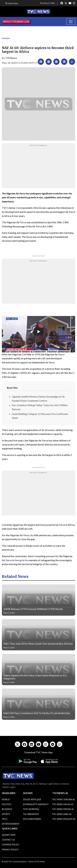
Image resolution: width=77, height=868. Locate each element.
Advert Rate (13, 3)
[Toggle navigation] (71, 22)
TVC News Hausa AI (63, 804)
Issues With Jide (32, 799)
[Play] (38, 332)
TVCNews (11, 58)
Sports (6, 814)
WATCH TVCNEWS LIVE (16, 22)
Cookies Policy (11, 845)
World (6, 799)
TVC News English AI (64, 819)
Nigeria (6, 38)
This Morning (31, 809)
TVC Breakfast (31, 814)
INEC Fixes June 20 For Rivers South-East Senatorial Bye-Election (38, 644)
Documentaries (32, 819)
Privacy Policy (10, 849)
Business (7, 809)
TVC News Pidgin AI (63, 809)
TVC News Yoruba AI (63, 799)
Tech (5, 819)
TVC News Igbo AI (62, 814)
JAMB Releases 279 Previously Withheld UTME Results (33, 609)
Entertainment (11, 824)
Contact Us (8, 840)
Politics (7, 804)
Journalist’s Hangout (36, 804)
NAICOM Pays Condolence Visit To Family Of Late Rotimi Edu (37, 713)
